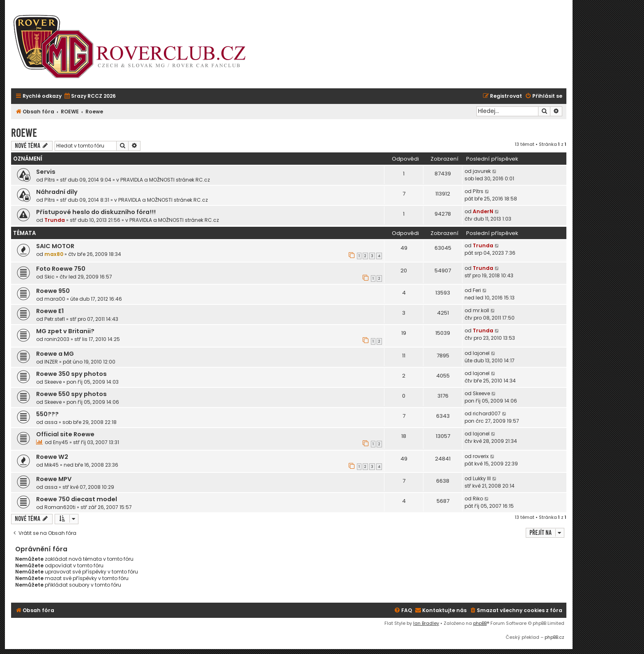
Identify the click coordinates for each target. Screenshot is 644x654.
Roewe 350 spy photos (71, 374)
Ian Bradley (426, 623)
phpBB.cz (554, 637)
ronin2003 (57, 339)
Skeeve (53, 382)
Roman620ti (60, 507)
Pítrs (50, 180)
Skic (49, 277)
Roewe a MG (55, 354)
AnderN (483, 211)
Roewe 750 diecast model (77, 499)
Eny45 (61, 442)
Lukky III (482, 478)
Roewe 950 (53, 291)
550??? (47, 414)
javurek (482, 171)
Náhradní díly (57, 192)
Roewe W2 (52, 457)
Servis (46, 172)
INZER (51, 362)
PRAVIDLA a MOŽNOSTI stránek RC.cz (165, 180)
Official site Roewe (65, 434)
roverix (481, 456)
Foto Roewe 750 (61, 269)
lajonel (481, 353)
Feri (477, 290)
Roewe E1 (50, 311)
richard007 (487, 413)
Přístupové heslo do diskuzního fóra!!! (96, 212)
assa (51, 422)
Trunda (55, 220)
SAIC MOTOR (55, 246)
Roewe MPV (54, 479)
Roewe (24, 133)
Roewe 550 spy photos (71, 394)
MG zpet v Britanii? (65, 331)
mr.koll (481, 310)
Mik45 (52, 465)
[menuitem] (90, 96)
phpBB (480, 623)
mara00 (55, 299)
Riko (478, 499)
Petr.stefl (55, 319)
